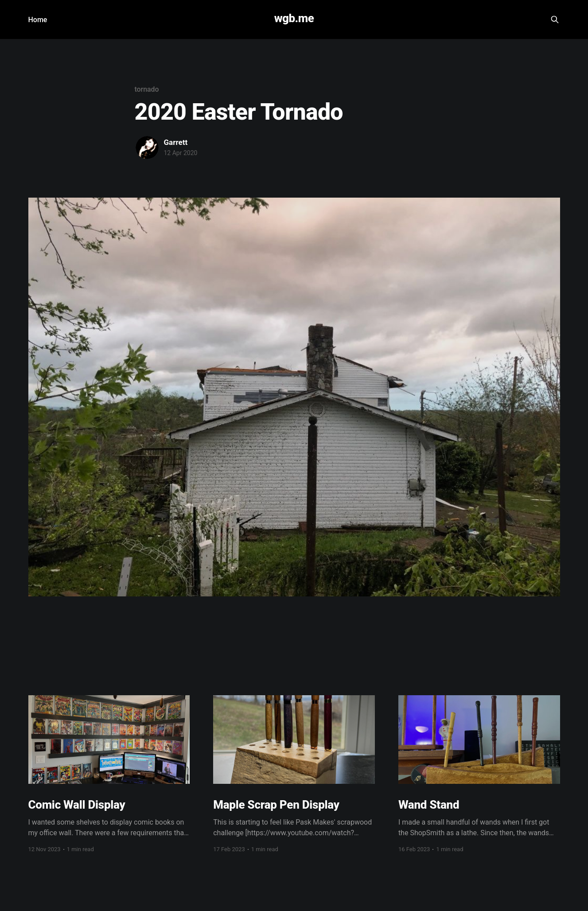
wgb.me (294, 18)
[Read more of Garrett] (147, 148)
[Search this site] (555, 19)
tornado (147, 89)
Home (38, 20)
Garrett (176, 142)
